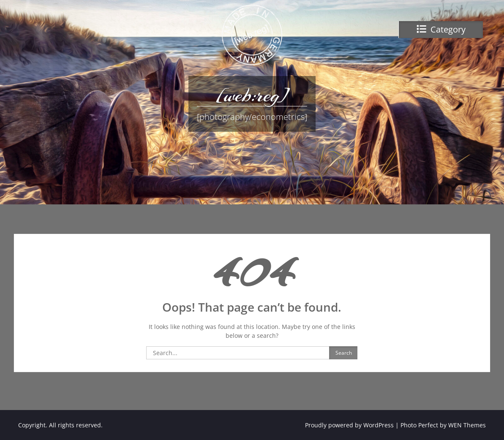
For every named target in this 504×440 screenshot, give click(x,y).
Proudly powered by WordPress (349, 425)
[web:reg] (252, 95)
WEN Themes (467, 425)
